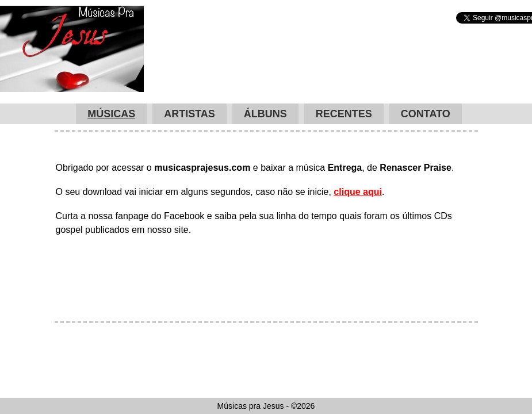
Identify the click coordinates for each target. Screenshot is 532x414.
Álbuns (265, 114)
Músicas (111, 114)
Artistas (190, 114)
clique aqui (358, 192)
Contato (426, 114)
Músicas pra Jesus (72, 49)
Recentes (344, 114)
